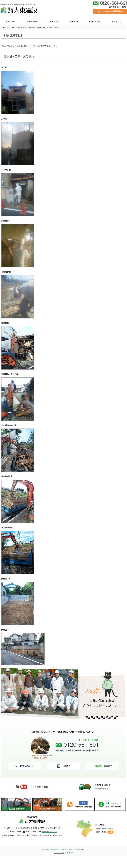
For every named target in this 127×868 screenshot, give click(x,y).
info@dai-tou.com (49, 832)
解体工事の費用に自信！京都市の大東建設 (60, 849)
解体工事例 (10, 22)
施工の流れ (54, 22)
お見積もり (117, 22)
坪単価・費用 (32, 22)
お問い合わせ (95, 22)
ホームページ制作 (59, 853)
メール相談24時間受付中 (110, 11)
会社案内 (74, 22)
